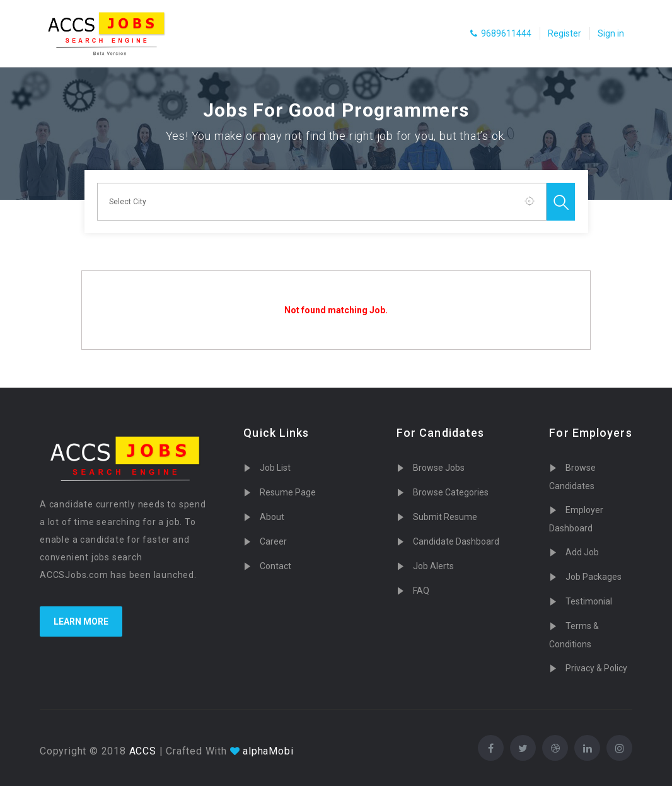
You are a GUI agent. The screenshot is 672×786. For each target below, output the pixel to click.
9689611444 (501, 33)
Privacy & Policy (596, 668)
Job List (275, 468)
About (272, 517)
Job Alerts (433, 566)
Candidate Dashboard (456, 541)
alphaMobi (268, 751)
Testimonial (589, 601)
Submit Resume (445, 517)
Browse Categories (451, 492)
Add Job (582, 552)
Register (565, 33)
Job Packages (594, 577)
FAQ (421, 591)
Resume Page (288, 492)
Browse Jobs (439, 468)
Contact (275, 566)
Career (273, 541)
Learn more (81, 621)
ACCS (141, 751)
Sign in (611, 33)
